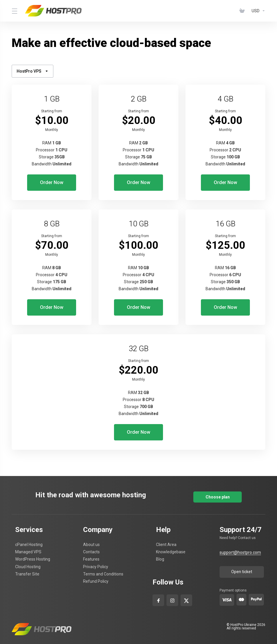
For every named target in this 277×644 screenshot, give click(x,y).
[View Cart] (243, 11)
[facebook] (158, 593)
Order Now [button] (52, 183)
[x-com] (186, 593)
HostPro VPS (33, 71)
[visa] (227, 593)
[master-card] (241, 593)
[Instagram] (172, 593)
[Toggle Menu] (15, 11)
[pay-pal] (256, 593)
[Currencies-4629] (257, 11)
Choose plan (218, 490)
